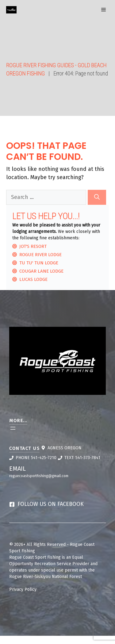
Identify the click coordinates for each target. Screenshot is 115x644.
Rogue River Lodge (40, 255)
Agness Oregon (65, 448)
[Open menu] (13, 428)
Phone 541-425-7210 (36, 458)
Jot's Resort (33, 246)
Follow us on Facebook (51, 504)
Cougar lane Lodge (41, 271)
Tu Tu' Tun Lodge (39, 263)
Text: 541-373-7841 (82, 458)
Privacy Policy (23, 589)
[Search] (97, 197)
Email (17, 469)
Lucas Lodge (33, 279)
